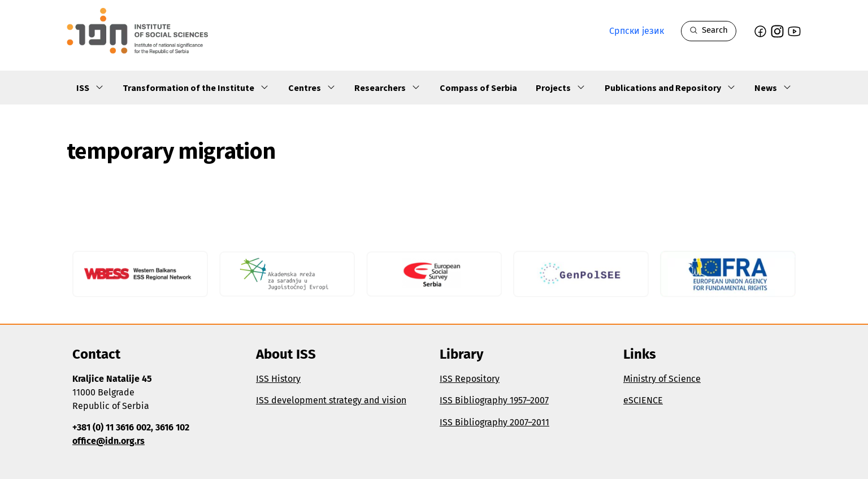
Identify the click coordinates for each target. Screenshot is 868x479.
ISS (90, 88)
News (773, 88)
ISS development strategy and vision (331, 400)
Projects (561, 88)
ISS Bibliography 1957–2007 (494, 400)
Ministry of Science (662, 379)
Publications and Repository (670, 88)
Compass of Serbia (478, 88)
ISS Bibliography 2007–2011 (494, 422)
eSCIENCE (643, 400)
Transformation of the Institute (196, 88)
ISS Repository (470, 379)
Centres (312, 88)
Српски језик (637, 31)
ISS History (278, 379)
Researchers (387, 88)
